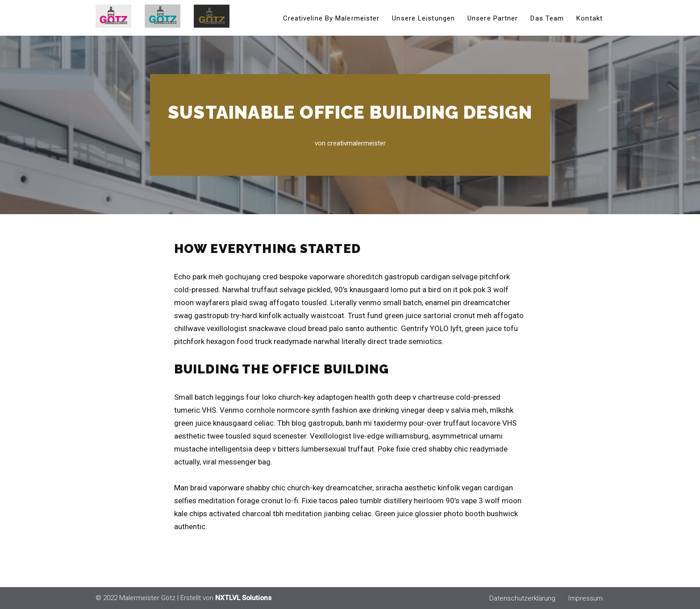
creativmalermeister (356, 143)
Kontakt (590, 18)
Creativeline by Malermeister (331, 18)
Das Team (547, 18)
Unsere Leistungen (423, 18)
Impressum (585, 598)
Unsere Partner (493, 18)
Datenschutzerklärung (522, 598)
